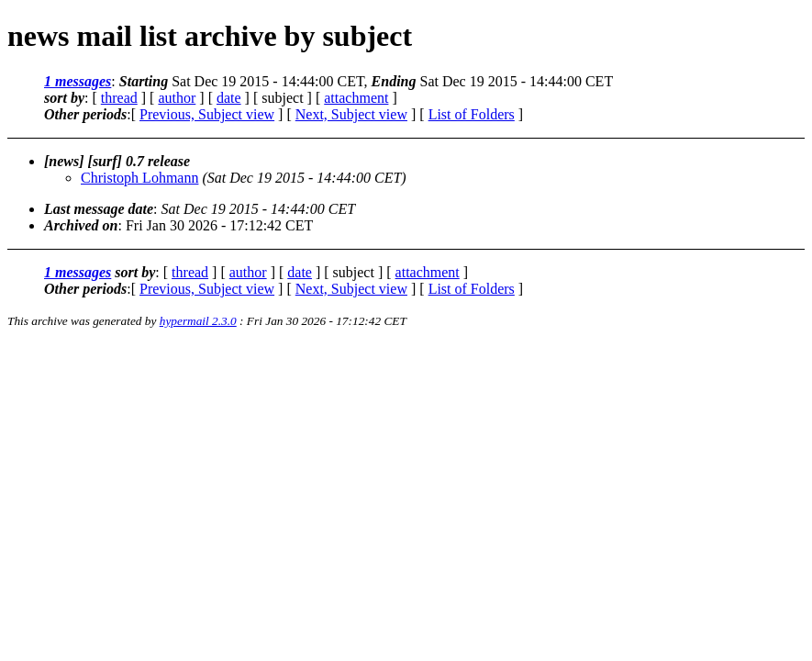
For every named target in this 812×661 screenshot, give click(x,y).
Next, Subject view (351, 114)
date (229, 98)
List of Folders (472, 114)
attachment (356, 98)
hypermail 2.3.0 (198, 321)
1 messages (78, 81)
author (177, 98)
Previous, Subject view (207, 114)
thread (119, 98)
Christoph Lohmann (139, 178)
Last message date (99, 209)
